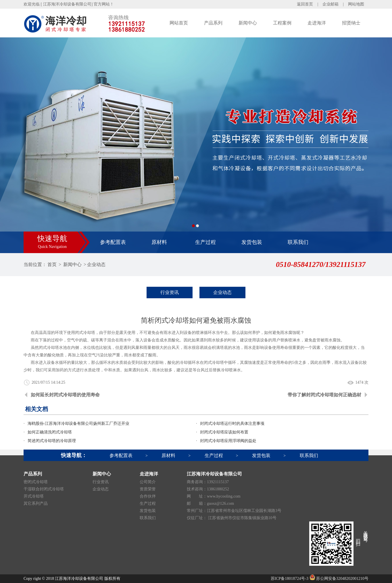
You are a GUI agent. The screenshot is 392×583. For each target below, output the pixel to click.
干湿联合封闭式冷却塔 (44, 489)
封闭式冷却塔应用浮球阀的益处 (228, 441)
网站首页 (179, 23)
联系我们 (298, 242)
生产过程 (205, 242)
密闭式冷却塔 (36, 482)
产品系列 (213, 23)
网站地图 (356, 4)
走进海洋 (317, 23)
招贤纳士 (351, 23)
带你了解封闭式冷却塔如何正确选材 (324, 395)
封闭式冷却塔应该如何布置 (224, 432)
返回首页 (305, 4)
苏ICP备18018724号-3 (290, 579)
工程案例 (282, 23)
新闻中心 (248, 23)
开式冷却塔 (34, 496)
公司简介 (148, 482)
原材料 (159, 242)
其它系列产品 (36, 503)
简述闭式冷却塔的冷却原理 (52, 441)
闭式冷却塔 (49, 348)
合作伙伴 (148, 496)
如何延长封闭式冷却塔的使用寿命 (65, 395)
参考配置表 (113, 242)
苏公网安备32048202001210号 (339, 579)
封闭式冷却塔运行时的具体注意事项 (232, 424)
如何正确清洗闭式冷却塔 (50, 432)
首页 (52, 264)
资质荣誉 (148, 489)
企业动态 (96, 264)
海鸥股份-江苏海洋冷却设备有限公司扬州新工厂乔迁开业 (79, 424)
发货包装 (252, 242)
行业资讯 (170, 292)
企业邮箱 (330, 4)
